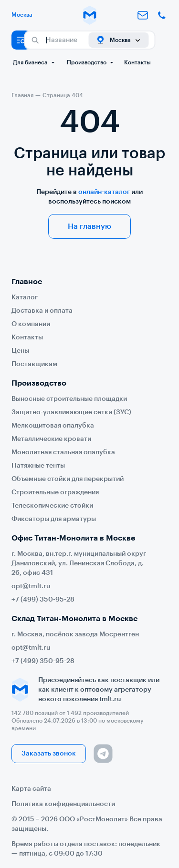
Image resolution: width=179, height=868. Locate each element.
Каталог (25, 297)
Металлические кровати (51, 439)
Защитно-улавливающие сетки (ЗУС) (71, 412)
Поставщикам (34, 364)
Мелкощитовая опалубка (53, 426)
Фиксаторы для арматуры (54, 519)
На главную (89, 226)
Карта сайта (31, 789)
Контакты (137, 62)
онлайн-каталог (104, 192)
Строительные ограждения (55, 492)
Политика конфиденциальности (63, 804)
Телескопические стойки (52, 506)
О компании (31, 324)
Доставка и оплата (42, 311)
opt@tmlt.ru (31, 586)
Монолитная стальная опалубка (63, 452)
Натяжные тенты (38, 466)
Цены (20, 351)
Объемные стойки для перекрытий (68, 479)
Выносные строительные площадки (69, 399)
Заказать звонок (49, 754)
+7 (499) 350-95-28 (43, 600)
